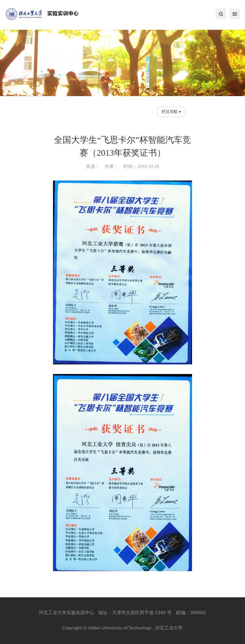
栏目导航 (171, 112)
